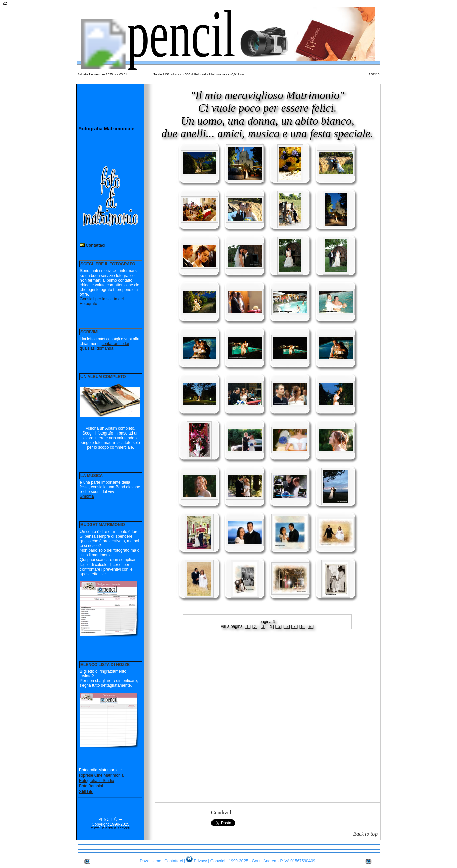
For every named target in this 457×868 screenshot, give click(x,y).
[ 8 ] (302, 626)
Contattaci (95, 245)
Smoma (87, 496)
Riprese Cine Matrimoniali (102, 775)
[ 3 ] (263, 626)
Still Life (86, 792)
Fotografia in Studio (97, 781)
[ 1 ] (247, 626)
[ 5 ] (279, 626)
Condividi (222, 813)
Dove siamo (150, 861)
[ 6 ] (287, 626)
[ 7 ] (294, 626)
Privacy (201, 861)
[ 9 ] (310, 626)
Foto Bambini (91, 786)
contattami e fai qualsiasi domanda (104, 346)
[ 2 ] (255, 626)
